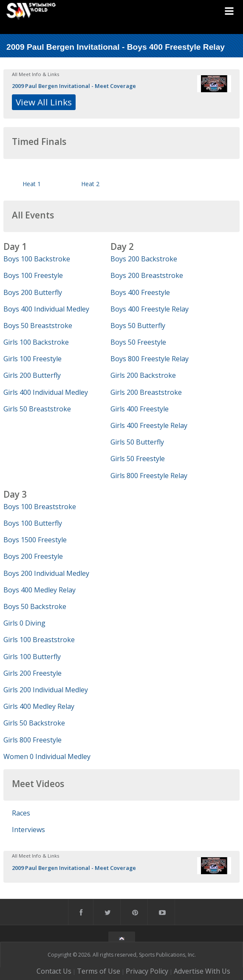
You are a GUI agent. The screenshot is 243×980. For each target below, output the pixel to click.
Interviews (28, 830)
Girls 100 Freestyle (32, 359)
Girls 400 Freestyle (140, 409)
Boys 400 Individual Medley (46, 309)
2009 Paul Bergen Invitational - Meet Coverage (74, 86)
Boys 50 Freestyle (138, 342)
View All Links (44, 102)
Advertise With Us (202, 971)
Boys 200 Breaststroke (147, 275)
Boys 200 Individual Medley (46, 573)
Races (21, 813)
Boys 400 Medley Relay (40, 590)
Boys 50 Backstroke (35, 606)
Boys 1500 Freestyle (35, 540)
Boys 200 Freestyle (33, 556)
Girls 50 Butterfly (137, 442)
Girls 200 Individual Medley (46, 690)
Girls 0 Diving (24, 623)
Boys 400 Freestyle (140, 292)
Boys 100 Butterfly (33, 523)
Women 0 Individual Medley (47, 756)
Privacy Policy (147, 971)
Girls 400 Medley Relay (39, 706)
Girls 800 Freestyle (32, 740)
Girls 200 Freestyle (32, 673)
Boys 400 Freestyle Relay (150, 309)
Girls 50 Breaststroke (37, 409)
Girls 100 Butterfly (32, 657)
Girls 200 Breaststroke (146, 392)
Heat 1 (32, 184)
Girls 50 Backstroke (34, 723)
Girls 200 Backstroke (143, 375)
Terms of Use (99, 971)
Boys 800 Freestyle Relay (150, 359)
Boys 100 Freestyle (33, 275)
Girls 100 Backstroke (36, 342)
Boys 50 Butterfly (138, 326)
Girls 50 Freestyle (138, 459)
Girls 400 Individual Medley (46, 392)
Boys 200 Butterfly (33, 292)
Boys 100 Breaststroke (40, 507)
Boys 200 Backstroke (144, 259)
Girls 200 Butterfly (32, 375)
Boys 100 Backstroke (37, 259)
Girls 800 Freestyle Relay (149, 476)
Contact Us (54, 971)
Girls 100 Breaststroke (39, 640)
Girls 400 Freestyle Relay (149, 425)
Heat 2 (90, 184)
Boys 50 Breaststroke (38, 326)
